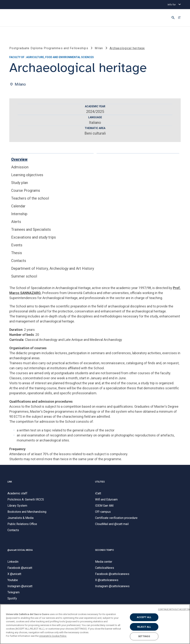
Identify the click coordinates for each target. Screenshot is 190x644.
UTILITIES (100, 482)
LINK (10, 482)
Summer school (24, 276)
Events (17, 245)
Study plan (20, 183)
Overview (19, 159)
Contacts (19, 261)
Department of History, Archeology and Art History (53, 268)
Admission (20, 167)
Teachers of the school (30, 198)
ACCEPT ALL (144, 617)
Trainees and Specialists (31, 229)
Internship (19, 214)
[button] (173, 18)
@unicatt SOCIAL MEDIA (20, 550)
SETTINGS (144, 636)
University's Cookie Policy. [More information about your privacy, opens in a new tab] (53, 636)
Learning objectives (27, 175)
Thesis (17, 253)
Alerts (16, 222)
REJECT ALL (144, 627)
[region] (95, 624)
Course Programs (26, 190)
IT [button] (179, 18)
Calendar (18, 206)
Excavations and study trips (33, 237)
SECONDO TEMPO (104, 550)
